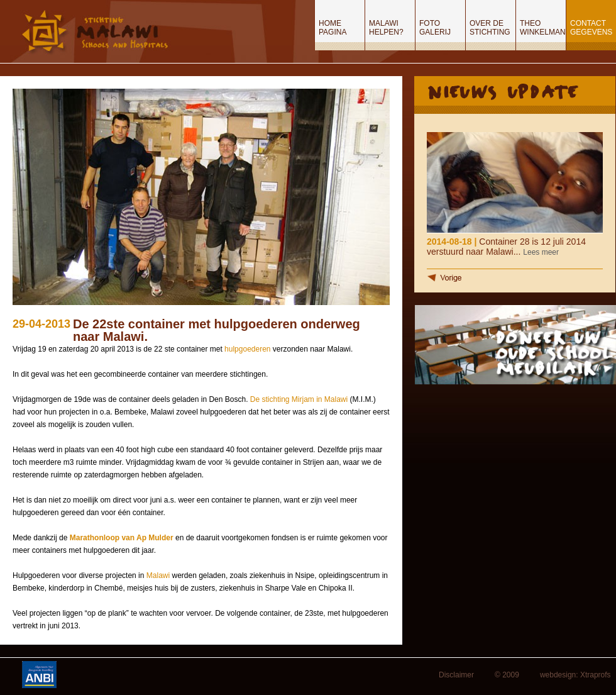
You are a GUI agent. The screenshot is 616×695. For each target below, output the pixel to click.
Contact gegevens (591, 28)
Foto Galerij (435, 28)
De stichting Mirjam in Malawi (299, 399)
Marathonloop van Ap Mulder (122, 538)
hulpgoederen (249, 349)
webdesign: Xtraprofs (575, 675)
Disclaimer (456, 675)
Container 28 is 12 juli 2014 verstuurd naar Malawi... (506, 247)
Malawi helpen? (386, 28)
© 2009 (507, 675)
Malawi (159, 575)
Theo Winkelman (543, 28)
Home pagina (333, 28)
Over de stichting (490, 28)
